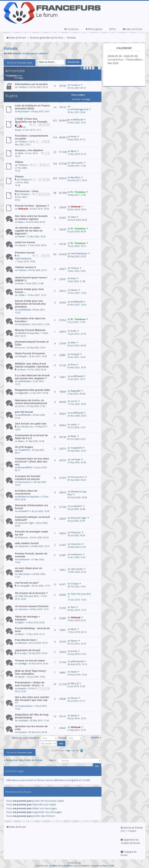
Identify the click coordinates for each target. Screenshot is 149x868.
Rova (21, 283)
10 (44, 165)
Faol (73, 607)
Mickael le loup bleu (29, 333)
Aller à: (53, 760)
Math (21, 153)
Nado (21, 441)
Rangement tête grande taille (32, 390)
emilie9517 (24, 511)
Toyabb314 (24, 450)
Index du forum (132, 29)
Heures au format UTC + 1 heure (132, 829)
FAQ (113, 29)
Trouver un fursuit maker (30, 661)
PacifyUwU (24, 324)
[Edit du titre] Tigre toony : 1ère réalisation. (31, 672)
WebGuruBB (108, 866)
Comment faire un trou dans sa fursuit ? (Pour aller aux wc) (32, 462)
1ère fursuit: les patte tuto (31, 424)
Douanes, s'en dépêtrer (29, 150)
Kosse (18, 130)
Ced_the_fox (27, 427)
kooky (23, 653)
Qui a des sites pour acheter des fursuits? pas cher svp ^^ (32, 700)
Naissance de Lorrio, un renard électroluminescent (31, 402)
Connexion (72, 29)
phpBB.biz (68, 866)
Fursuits (71, 38)
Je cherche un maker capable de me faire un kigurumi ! (29, 231)
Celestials (23, 720)
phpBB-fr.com (55, 866)
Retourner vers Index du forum (24, 760)
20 (40, 125)
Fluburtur (23, 537)
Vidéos (19, 162)
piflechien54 (77, 661)
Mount (74, 698)
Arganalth (23, 393)
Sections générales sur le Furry (47, 38)
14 (100, 68)
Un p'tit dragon (24, 447)
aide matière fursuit (27, 543)
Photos (19, 177)
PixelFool (85, 866)
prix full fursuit (24, 412)
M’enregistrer (94, 29)
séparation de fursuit (28, 650)
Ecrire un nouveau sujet (20, 63)
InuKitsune (24, 559)
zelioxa (22, 245)
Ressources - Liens (27, 191)
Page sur (72, 68)
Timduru (23, 87)
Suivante (95, 737)
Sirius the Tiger (26, 523)
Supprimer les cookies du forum (130, 841)
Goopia (75, 583)
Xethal (21, 236)
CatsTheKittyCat (23, 258)
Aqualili (22, 688)
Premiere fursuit (25, 253)
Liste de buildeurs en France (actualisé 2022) (32, 107)
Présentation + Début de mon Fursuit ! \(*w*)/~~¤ (30, 684)
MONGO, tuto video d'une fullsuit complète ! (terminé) (32, 365)
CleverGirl (24, 546)
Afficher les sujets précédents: (35, 738)
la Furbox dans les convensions (26, 492)
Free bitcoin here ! (26, 640)
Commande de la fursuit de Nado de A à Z (31, 437)
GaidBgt (22, 663)
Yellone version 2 (25, 267)
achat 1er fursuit (25, 242)
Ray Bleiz (75, 177)
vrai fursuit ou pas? (27, 583)
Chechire (23, 609)
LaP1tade (76, 459)
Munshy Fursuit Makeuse (30, 330)
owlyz (74, 424)
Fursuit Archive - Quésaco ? (32, 206)
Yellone (22, 270)
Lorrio (21, 348)
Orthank (23, 209)
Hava (21, 222)
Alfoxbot (23, 643)
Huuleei (22, 732)
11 (48, 165)
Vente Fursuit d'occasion (30, 353)
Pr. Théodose (78, 192)
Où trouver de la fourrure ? (31, 593)
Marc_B (75, 683)
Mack (74, 151)
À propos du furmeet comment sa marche (28, 478)
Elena (74, 136)
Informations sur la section (31, 84)
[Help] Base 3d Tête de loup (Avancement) (32, 716)
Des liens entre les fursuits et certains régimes (31, 217)
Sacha (21, 677)
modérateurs (30, 53)
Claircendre (77, 163)
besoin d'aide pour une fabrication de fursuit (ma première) (30, 304)
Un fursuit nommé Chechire (32, 606)
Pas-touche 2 (25, 482)
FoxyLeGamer (26, 706)
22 (48, 125)
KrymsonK (24, 111)
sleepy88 (25, 586)
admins (43, 53)
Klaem (74, 290)
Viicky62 (22, 356)
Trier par (70, 738)
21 (44, 125)
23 (48, 180)
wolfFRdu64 (77, 120)
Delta (74, 331)
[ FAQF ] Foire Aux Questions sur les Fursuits (31, 120)
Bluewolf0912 (25, 467)
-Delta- (22, 295)
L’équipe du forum (129, 853)
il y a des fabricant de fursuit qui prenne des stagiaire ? (32, 377)
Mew (73, 342)
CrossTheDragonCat (78, 109)
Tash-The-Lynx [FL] (28, 596)
